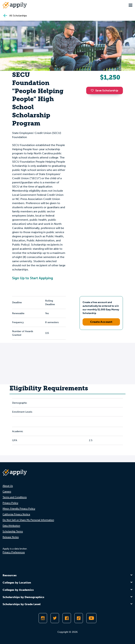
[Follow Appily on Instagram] (43, 618)
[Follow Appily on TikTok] (79, 618)
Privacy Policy (10, 503)
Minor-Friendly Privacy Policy (19, 509)
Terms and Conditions (15, 497)
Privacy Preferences (14, 552)
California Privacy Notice (16, 514)
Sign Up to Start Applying (33, 278)
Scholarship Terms (13, 531)
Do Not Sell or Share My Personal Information (28, 520)
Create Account (101, 322)
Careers (7, 492)
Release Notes (11, 537)
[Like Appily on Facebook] (67, 618)
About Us (8, 486)
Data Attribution (11, 526)
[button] (93, 90)
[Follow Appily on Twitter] (55, 618)
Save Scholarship (105, 90)
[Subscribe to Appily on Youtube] (91, 618)
